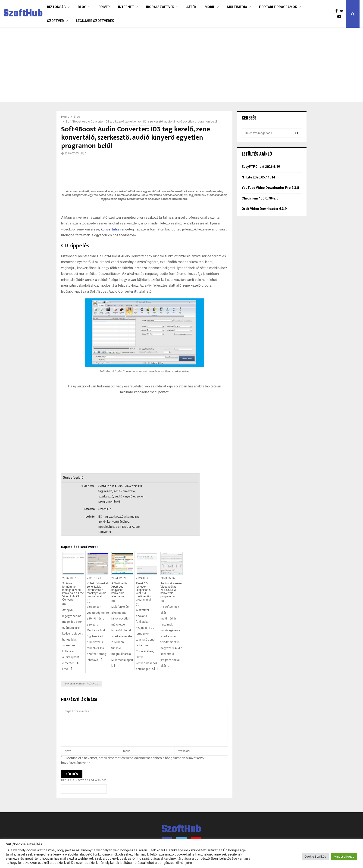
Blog (82, 7)
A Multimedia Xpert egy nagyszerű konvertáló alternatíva (119, 590)
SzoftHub (23, 14)
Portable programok (278, 7)
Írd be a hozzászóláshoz (84, 780)
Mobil (210, 7)
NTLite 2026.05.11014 (258, 177)
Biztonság (56, 7)
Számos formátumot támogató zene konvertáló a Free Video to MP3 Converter (73, 592)
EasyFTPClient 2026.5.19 (261, 167)
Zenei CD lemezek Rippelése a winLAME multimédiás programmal (143, 592)
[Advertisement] (163, 65)
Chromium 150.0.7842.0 (260, 198)
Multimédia (237, 7)
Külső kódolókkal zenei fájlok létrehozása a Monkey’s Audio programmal (97, 590)
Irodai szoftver (160, 7)
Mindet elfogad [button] (344, 857)
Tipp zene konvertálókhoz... (82, 684)
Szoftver (55, 21)
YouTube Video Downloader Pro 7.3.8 (270, 188)
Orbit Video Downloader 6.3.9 (264, 209)
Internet (126, 7)
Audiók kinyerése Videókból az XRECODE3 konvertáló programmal (171, 590)
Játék (191, 7)
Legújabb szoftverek (95, 21)
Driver (104, 7)
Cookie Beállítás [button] (315, 857)
